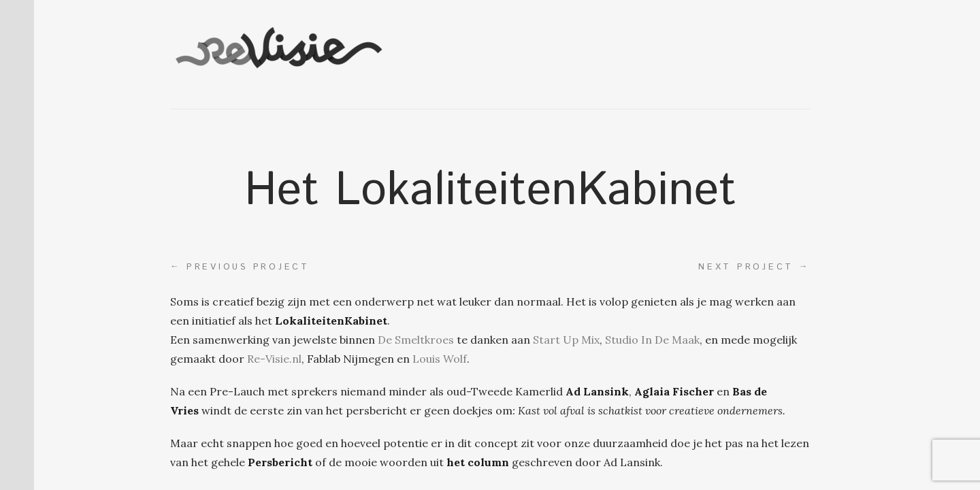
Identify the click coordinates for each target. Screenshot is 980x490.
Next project (754, 267)
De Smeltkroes (416, 340)
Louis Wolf (440, 359)
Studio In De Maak (652, 340)
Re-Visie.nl (274, 359)
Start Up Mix (566, 340)
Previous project (240, 267)
